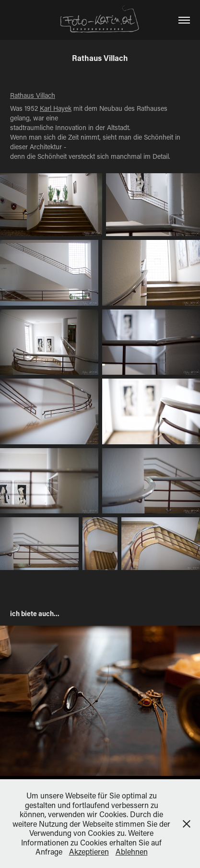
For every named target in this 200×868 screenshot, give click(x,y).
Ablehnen (132, 851)
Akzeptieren (89, 851)
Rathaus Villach (33, 95)
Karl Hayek (56, 108)
